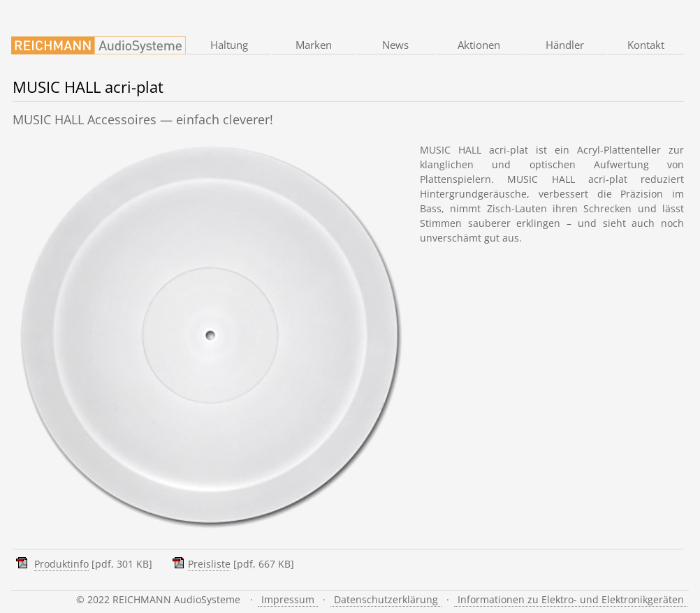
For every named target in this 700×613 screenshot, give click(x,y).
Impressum (288, 599)
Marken (314, 45)
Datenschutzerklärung (386, 599)
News (395, 45)
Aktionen (479, 45)
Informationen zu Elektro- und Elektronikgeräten (571, 599)
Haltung (229, 45)
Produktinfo (61, 564)
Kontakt (646, 45)
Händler (565, 45)
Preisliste (209, 564)
